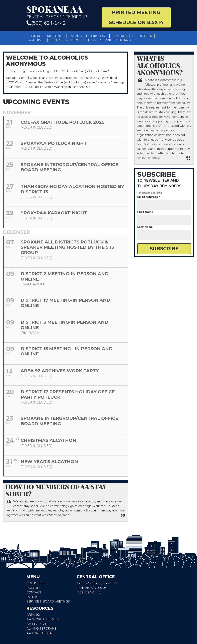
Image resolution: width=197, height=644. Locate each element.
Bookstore (97, 36)
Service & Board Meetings (48, 601)
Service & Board (116, 40)
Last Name (145, 227)
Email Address (149, 197)
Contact (119, 36)
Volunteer (142, 36)
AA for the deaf (40, 633)
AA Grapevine (38, 624)
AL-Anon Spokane (41, 629)
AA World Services (43, 619)
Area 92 (33, 615)
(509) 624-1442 (46, 23)
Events (75, 36)
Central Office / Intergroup (61, 12)
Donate (36, 36)
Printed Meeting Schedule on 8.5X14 (136, 17)
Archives (37, 40)
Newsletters (84, 40)
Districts (58, 40)
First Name (145, 212)
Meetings (56, 36)
